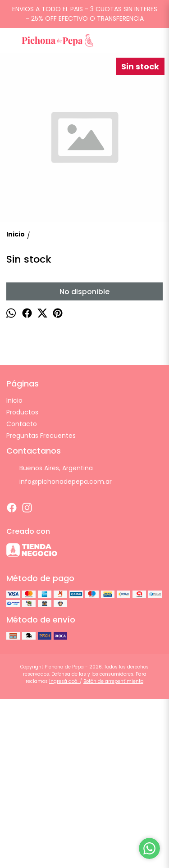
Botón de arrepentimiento (113, 850)
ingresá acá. (64, 850)
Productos (22, 581)
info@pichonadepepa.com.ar (59, 651)
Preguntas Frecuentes (41, 604)
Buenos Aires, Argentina (50, 637)
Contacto (22, 593)
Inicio (14, 569)
